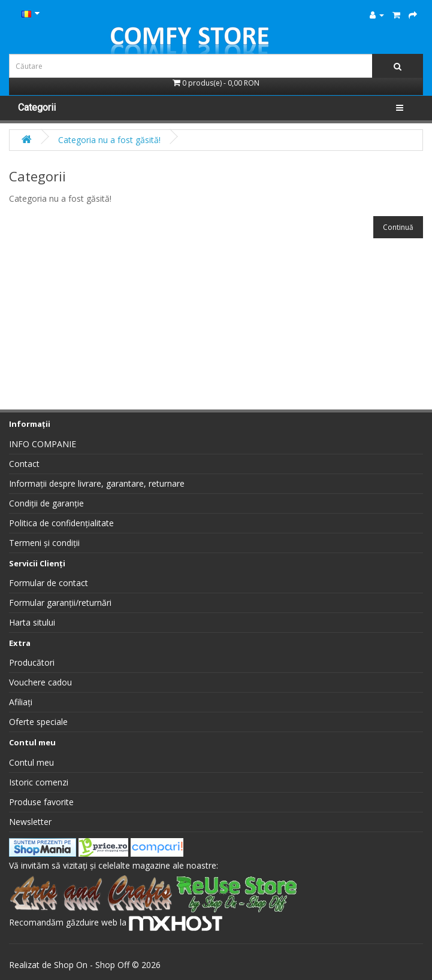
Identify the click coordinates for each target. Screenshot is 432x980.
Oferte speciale (38, 722)
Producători (32, 662)
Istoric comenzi (39, 782)
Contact (24, 464)
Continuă (398, 227)
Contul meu (31, 762)
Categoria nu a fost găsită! (109, 140)
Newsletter (30, 822)
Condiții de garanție (46, 503)
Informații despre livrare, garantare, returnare (97, 483)
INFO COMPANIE (43, 444)
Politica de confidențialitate (61, 523)
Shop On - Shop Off (92, 965)
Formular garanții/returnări (60, 603)
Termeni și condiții (44, 543)
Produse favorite (41, 802)
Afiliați (21, 702)
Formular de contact (49, 583)
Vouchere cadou (40, 682)
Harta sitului (32, 622)
